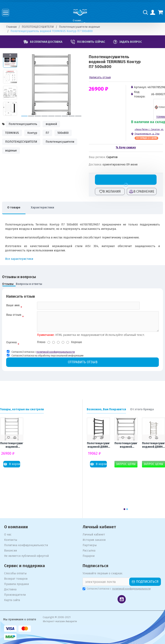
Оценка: (12, 342)
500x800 (63, 133)
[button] (24, 116)
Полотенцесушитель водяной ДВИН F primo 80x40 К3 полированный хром (153, 445)
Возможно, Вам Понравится (106, 409)
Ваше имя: (13, 305)
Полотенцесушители (60, 142)
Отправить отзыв (83, 362)
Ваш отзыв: (14, 315)
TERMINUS (12, 133)
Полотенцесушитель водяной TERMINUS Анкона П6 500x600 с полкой (126, 445)
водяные (11, 151)
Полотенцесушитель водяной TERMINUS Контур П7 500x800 (12, 445)
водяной (51, 124)
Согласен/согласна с (117, 589)
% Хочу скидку (126, 147)
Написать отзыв (100, 77)
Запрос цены (126, 464)
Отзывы (8, 284)
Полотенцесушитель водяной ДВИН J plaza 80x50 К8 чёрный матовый (98, 445)
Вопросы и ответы (29, 284)
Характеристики (42, 208)
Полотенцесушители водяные (80, 27)
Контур (32, 133)
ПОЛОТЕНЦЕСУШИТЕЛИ (38, 27)
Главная (11, 27)
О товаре (14, 208)
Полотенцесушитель (23, 124)
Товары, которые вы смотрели (22, 409)
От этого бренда (142, 409)
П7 (47, 133)
